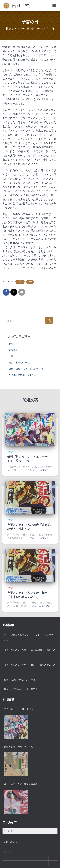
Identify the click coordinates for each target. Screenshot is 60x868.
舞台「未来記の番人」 (20, 362)
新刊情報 (13, 350)
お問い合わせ (11, 842)
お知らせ (13, 344)
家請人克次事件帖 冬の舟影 (19, 747)
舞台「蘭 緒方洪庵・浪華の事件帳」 (27, 369)
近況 (30, 282)
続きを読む (43, 470)
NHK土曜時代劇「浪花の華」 (23, 375)
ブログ (20, 282)
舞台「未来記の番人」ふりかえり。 (22, 680)
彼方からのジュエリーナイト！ (20, 709)
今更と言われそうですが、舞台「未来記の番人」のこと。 (30, 668)
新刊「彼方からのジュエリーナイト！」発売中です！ (29, 638)
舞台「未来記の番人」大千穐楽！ (21, 689)
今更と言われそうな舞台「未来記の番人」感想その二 (30, 653)
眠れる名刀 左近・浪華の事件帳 (21, 784)
